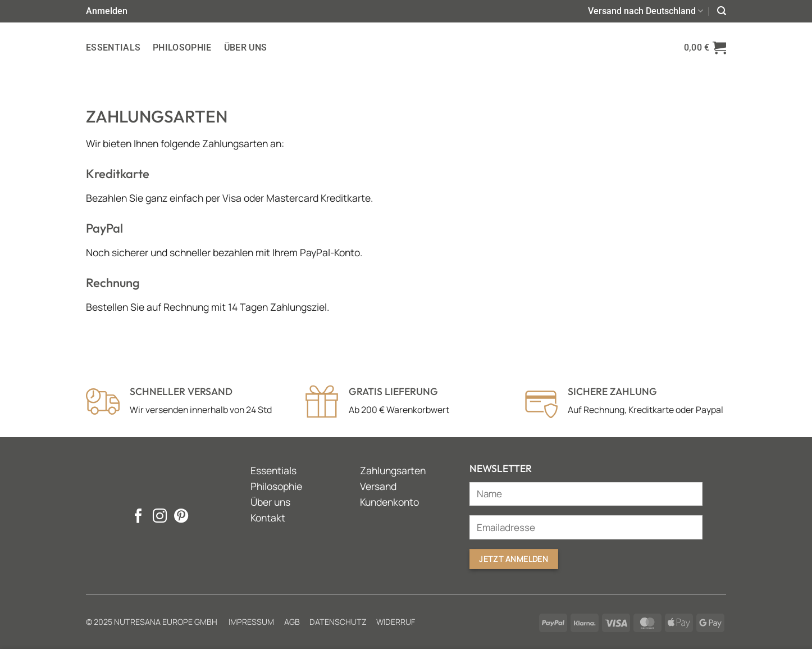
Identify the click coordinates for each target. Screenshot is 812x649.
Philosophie (182, 47)
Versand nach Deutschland (646, 11)
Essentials (113, 47)
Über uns (246, 47)
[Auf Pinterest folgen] (181, 517)
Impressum (251, 622)
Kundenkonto (389, 502)
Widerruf (396, 622)
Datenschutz (338, 622)
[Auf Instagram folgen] (160, 517)
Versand (378, 486)
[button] (107, 11)
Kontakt (268, 518)
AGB (292, 622)
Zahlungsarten (393, 470)
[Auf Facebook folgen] (138, 517)
